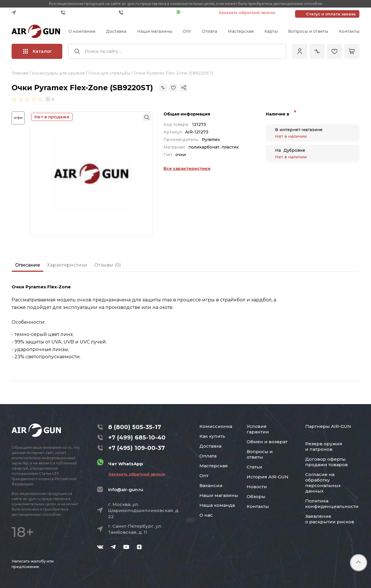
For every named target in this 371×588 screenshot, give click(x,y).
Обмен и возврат (267, 442)
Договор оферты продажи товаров (327, 462)
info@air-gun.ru (126, 490)
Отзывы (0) (108, 265)
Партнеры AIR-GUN (328, 426)
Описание (28, 265)
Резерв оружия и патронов (324, 446)
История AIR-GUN (268, 477)
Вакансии (211, 485)
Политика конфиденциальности (332, 504)
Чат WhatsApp (195, 12)
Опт (187, 31)
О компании (82, 31)
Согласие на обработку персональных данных (323, 483)
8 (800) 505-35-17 (135, 427)
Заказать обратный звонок (247, 12)
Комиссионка (216, 426)
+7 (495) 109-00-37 (146, 12)
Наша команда (217, 505)
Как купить (212, 436)
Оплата (209, 31)
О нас (206, 515)
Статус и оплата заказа (331, 14)
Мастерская (241, 31)
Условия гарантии (258, 429)
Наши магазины (155, 31)
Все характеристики (187, 169)
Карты (271, 31)
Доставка (116, 31)
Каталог (38, 51)
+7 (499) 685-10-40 (88, 12)
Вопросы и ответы (308, 31)
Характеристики (67, 265)
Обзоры (256, 496)
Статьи (254, 467)
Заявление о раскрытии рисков (330, 519)
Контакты (349, 31)
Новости (257, 487)
